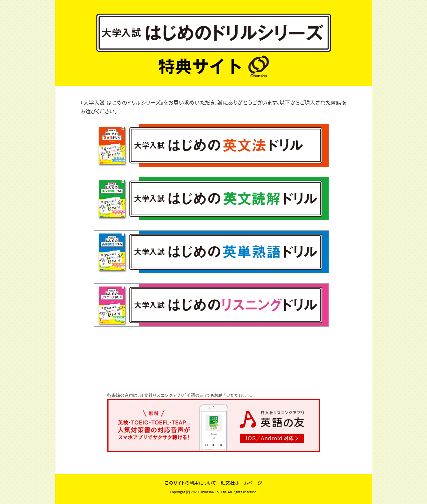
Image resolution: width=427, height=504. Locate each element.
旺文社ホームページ (242, 483)
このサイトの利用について (190, 483)
